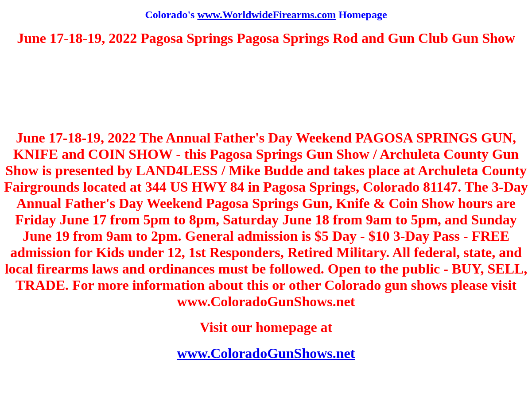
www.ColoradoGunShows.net (266, 353)
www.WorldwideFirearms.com (266, 15)
